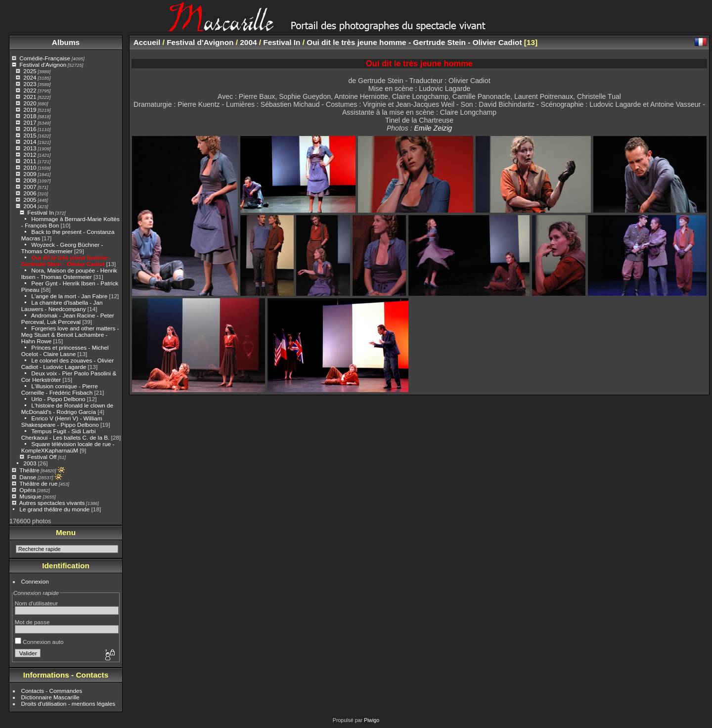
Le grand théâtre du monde (54, 509)
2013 (30, 148)
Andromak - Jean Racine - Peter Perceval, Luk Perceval (68, 318)
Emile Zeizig (433, 128)
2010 (30, 167)
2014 (30, 142)
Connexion (35, 581)
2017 (30, 122)
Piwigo (372, 720)
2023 (30, 84)
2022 (30, 90)
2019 (30, 110)
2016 (30, 129)
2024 (30, 77)
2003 (30, 463)
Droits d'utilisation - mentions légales (68, 704)
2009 (30, 174)
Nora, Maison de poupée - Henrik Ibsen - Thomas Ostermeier (69, 273)
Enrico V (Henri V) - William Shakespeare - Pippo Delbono (62, 421)
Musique (30, 496)
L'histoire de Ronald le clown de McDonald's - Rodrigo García (67, 409)
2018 (30, 116)
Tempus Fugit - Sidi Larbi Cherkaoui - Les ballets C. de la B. (66, 434)
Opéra (27, 490)
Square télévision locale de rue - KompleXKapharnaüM (68, 447)
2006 (30, 193)
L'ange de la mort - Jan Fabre (69, 296)
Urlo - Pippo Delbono (58, 399)
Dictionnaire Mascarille (50, 697)
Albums (66, 42)
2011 (30, 161)
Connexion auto (39, 642)
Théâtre (29, 470)
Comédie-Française (45, 58)
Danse (28, 477)
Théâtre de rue (38, 483)
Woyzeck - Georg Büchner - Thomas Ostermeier (62, 248)
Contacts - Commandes (52, 691)
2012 (30, 155)
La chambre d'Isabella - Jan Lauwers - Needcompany (62, 306)
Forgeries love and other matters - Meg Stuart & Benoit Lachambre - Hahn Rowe (70, 335)
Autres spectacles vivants (52, 503)
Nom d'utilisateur (36, 603)
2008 (30, 180)
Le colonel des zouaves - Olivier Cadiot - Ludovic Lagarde (67, 364)
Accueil (147, 42)
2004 (30, 206)
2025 (30, 71)
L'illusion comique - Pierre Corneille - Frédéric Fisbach (60, 389)
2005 (30, 200)
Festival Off (42, 457)
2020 (30, 103)
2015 (30, 135)
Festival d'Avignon (43, 65)
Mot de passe (32, 622)
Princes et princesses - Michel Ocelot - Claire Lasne (65, 351)
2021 (30, 97)
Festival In (41, 212)
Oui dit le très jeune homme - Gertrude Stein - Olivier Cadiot (66, 261)
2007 (30, 187)
